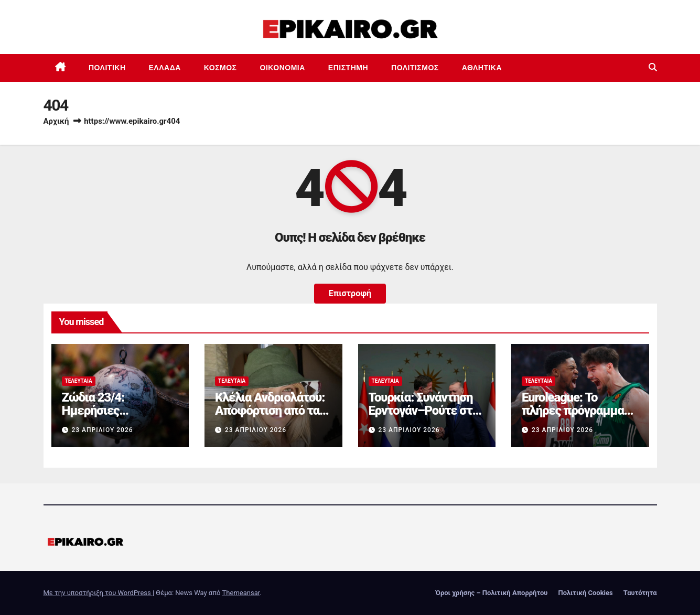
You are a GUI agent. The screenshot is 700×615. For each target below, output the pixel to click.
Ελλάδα (165, 68)
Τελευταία (79, 381)
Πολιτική (107, 68)
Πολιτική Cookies (585, 593)
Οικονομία (283, 68)
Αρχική (56, 121)
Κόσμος (220, 68)
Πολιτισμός (415, 68)
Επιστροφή (350, 293)
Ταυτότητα (640, 593)
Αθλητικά (482, 68)
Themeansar (241, 593)
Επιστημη (348, 68)
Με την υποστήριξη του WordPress (98, 593)
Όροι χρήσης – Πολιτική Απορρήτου (492, 593)
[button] (653, 67)
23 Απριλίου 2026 (102, 430)
